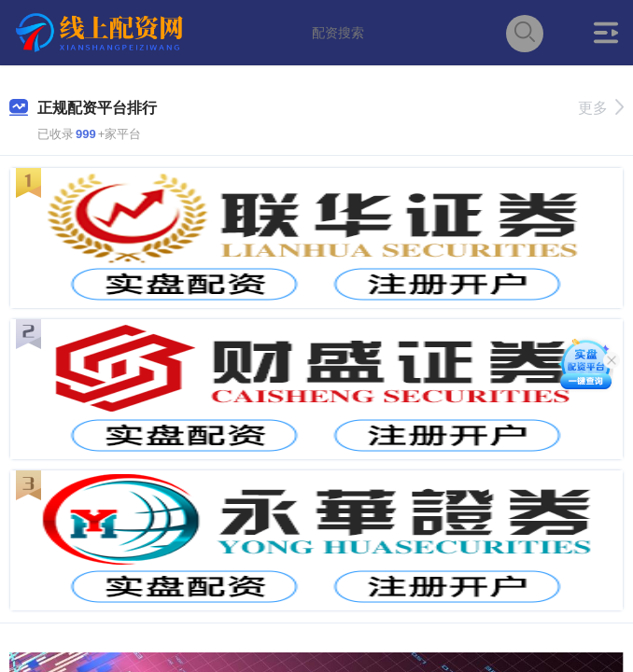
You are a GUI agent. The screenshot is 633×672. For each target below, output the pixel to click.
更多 (601, 108)
